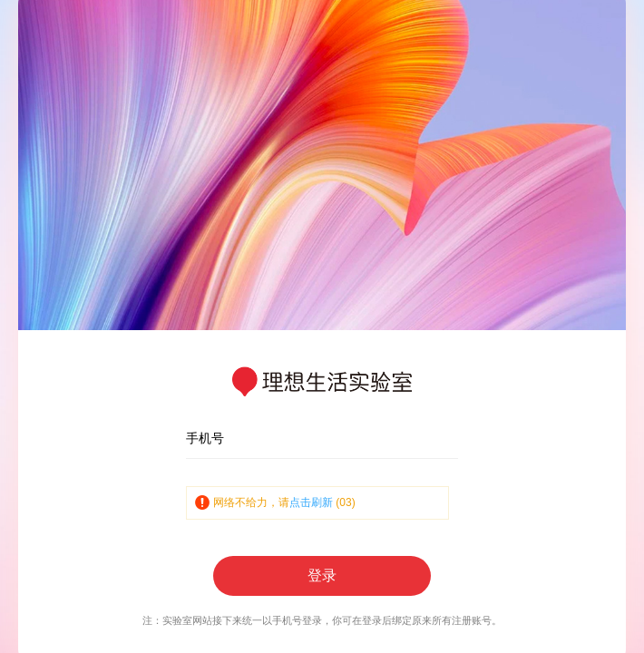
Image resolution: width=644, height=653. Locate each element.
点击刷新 (311, 502)
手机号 (205, 438)
